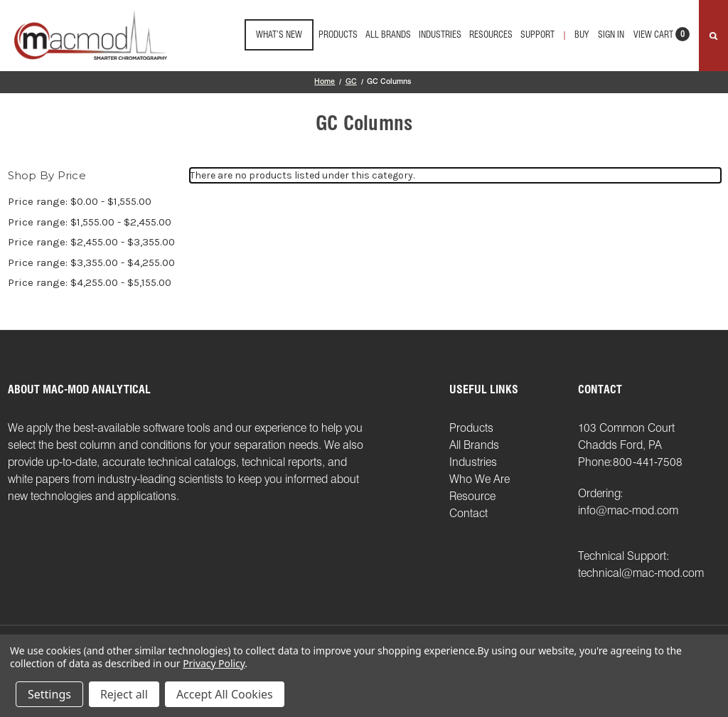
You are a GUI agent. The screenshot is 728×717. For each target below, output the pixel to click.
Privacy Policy (214, 663)
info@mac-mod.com (628, 510)
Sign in (611, 34)
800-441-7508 (648, 462)
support (537, 34)
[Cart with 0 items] (662, 39)
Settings (49, 694)
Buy (582, 34)
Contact (469, 513)
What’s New (279, 34)
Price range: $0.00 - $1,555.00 (80, 201)
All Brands (388, 34)
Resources (491, 34)
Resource (472, 496)
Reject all (124, 694)
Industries (440, 34)
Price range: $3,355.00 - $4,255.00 (91, 262)
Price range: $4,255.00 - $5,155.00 (90, 282)
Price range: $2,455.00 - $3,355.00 (91, 242)
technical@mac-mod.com (641, 573)
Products (338, 34)
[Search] (713, 36)
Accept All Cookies (225, 694)
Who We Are (480, 479)
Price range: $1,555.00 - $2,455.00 (90, 222)
